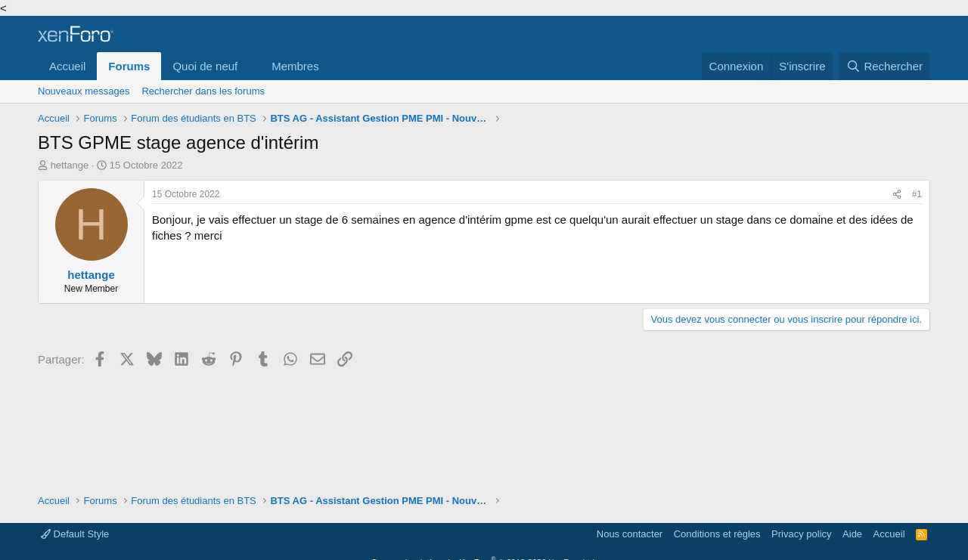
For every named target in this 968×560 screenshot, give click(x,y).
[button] (250, 66)
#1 (917, 194)
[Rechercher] (884, 66)
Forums (129, 66)
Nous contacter (630, 534)
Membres (295, 66)
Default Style (75, 534)
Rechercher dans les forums (203, 91)
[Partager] (897, 195)
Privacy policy (801, 534)
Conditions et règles (717, 534)
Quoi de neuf (205, 66)
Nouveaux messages (84, 91)
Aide (852, 534)
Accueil (67, 66)
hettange (70, 165)
